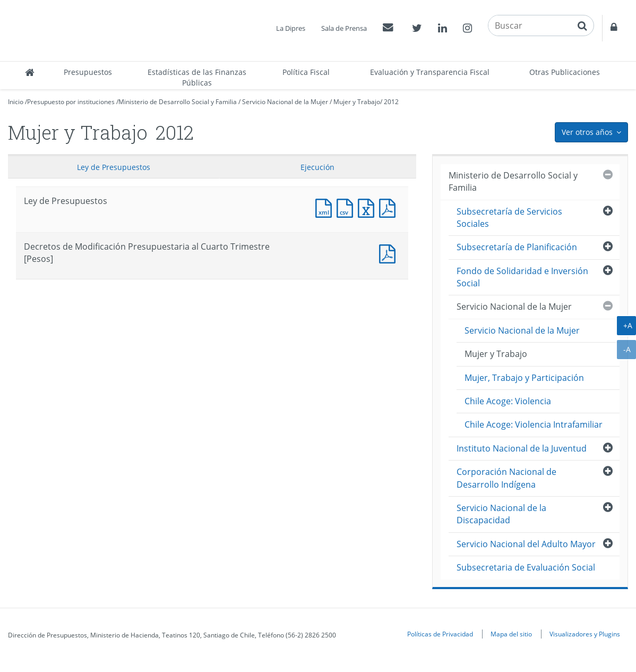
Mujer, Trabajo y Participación (524, 378)
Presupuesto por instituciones (71, 102)
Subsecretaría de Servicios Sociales (509, 218)
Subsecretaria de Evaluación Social (526, 567)
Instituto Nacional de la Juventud (522, 448)
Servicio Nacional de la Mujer (285, 102)
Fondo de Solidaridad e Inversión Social (522, 277)
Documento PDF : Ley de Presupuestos (390, 207)
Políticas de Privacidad (440, 634)
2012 (391, 102)
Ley (114, 167)
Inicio (16, 102)
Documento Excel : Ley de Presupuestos (368, 207)
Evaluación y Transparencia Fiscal (430, 72)
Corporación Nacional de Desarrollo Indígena (506, 478)
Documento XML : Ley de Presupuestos (326, 207)
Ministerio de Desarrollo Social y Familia (178, 102)
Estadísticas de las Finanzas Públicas (197, 77)
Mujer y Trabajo (357, 102)
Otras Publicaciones (565, 72)
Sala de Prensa (344, 28)
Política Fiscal (306, 72)
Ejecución (317, 167)
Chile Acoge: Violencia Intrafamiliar (534, 424)
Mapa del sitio (511, 634)
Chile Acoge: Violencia (508, 401)
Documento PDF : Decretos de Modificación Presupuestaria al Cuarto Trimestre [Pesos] (390, 253)
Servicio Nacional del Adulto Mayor (526, 544)
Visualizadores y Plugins (585, 634)
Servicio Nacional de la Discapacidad (501, 514)
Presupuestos (88, 72)
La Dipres (291, 28)
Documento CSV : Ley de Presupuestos (347, 207)
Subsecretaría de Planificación (517, 247)
